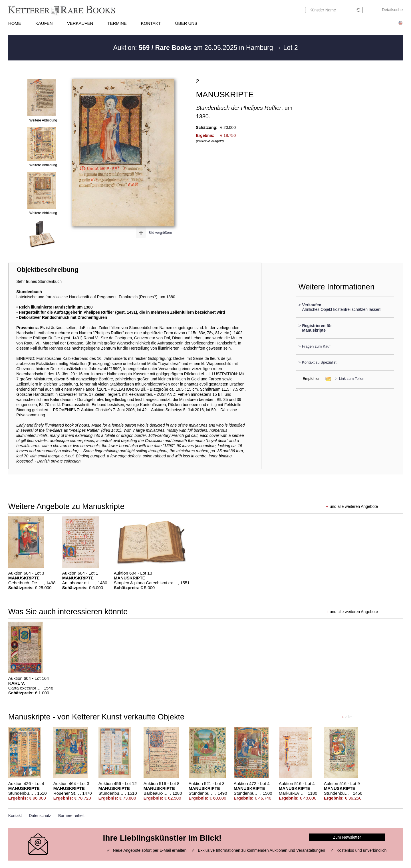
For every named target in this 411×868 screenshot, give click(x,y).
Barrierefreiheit (71, 816)
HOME (15, 23)
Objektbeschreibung (47, 270)
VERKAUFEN (80, 23)
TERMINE (117, 23)
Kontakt (15, 816)
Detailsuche (392, 10)
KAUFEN (44, 23)
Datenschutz (40, 816)
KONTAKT (151, 23)
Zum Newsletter (347, 837)
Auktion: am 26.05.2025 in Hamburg (194, 48)
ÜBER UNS (186, 23)
